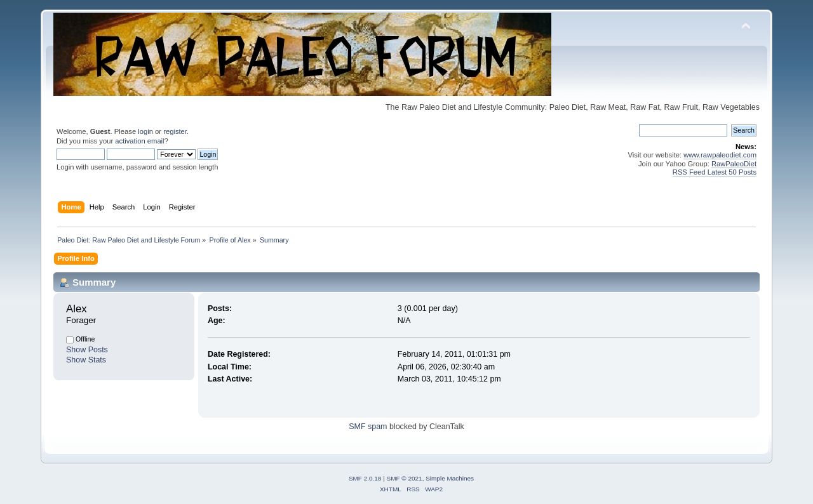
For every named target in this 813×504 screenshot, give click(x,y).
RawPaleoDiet (734, 164)
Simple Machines (450, 478)
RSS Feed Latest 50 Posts (715, 172)
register (175, 131)
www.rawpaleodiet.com (720, 155)
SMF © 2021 (405, 478)
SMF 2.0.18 (365, 478)
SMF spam (368, 427)
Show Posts (87, 350)
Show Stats (86, 360)
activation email (139, 141)
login (145, 131)
